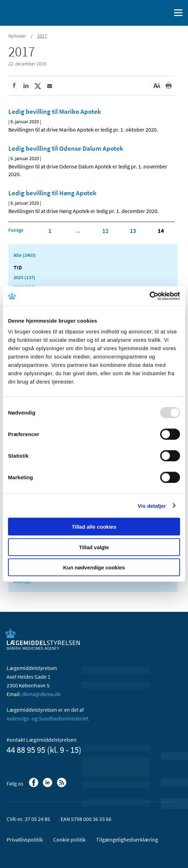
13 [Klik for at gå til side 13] (133, 231)
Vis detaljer (152, 506)
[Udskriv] (169, 86)
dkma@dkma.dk (41, 694)
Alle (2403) (25, 255)
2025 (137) (24, 277)
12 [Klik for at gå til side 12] (105, 231)
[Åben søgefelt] (164, 13)
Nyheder (17, 36)
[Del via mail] (49, 86)
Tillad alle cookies (94, 527)
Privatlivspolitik (25, 839)
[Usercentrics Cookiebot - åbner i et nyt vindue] (150, 296)
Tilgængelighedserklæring (127, 839)
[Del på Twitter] (38, 86)
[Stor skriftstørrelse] (157, 86)
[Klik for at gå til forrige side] (16, 230)
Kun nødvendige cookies (94, 567)
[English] (148, 13)
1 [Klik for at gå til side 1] (50, 231)
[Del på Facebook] (14, 86)
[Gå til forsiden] (35, 12)
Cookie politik (69, 839)
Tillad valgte (94, 547)
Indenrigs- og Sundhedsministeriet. (48, 718)
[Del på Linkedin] (26, 86)
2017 (42, 36)
